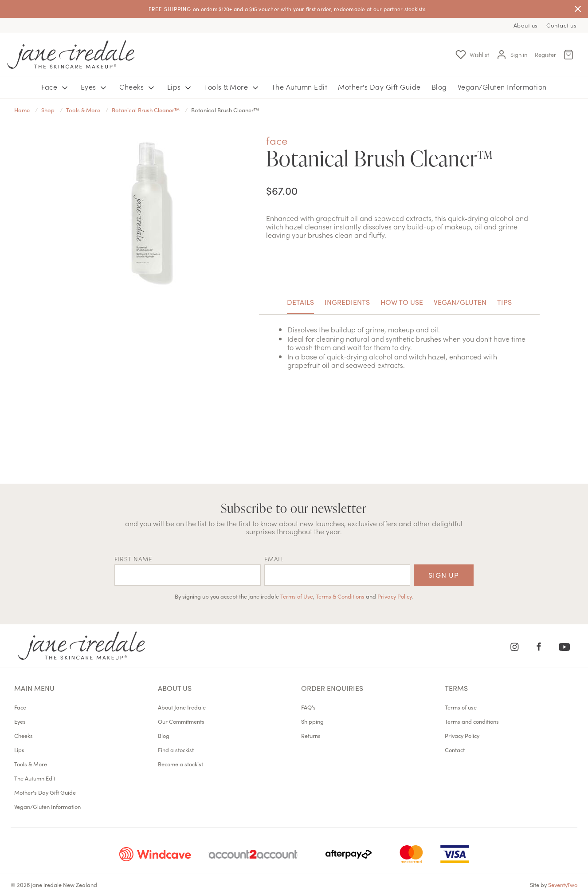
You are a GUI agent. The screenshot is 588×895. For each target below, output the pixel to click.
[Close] (578, 9)
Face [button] (56, 87)
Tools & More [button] (232, 87)
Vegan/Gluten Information (502, 87)
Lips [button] (180, 87)
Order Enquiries (332, 688)
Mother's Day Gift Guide (379, 87)
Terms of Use (297, 596)
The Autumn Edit (300, 87)
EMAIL (274, 559)
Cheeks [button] (138, 87)
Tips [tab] (504, 302)
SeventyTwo (563, 884)
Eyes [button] (95, 87)
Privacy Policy (394, 596)
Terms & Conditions (340, 596)
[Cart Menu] (568, 55)
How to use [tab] (402, 302)
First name (133, 559)
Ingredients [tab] (347, 302)
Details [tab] (300, 302)
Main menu (34, 688)
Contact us (561, 25)
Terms (456, 688)
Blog (439, 87)
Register (545, 54)
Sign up (444, 575)
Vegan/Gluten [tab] (460, 302)
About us (526, 25)
